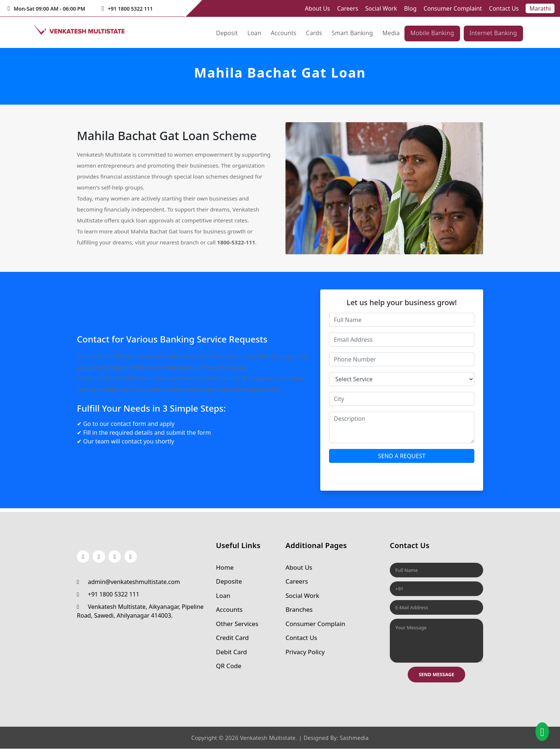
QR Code (229, 666)
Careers (348, 8)
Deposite (229, 582)
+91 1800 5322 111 (127, 9)
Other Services (237, 624)
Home (225, 567)
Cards (314, 33)
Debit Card (232, 652)
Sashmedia (354, 738)
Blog (410, 8)
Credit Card (232, 638)
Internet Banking (493, 33)
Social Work (381, 8)
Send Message (436, 674)
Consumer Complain (315, 624)
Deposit (227, 33)
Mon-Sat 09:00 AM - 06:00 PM (46, 9)
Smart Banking (352, 33)
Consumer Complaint (453, 8)
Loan (254, 33)
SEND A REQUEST (402, 456)
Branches (299, 610)
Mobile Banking (432, 33)
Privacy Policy (305, 652)
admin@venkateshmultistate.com (128, 582)
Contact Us (504, 8)
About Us (318, 8)
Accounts (284, 33)
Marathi (540, 8)
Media (391, 33)
